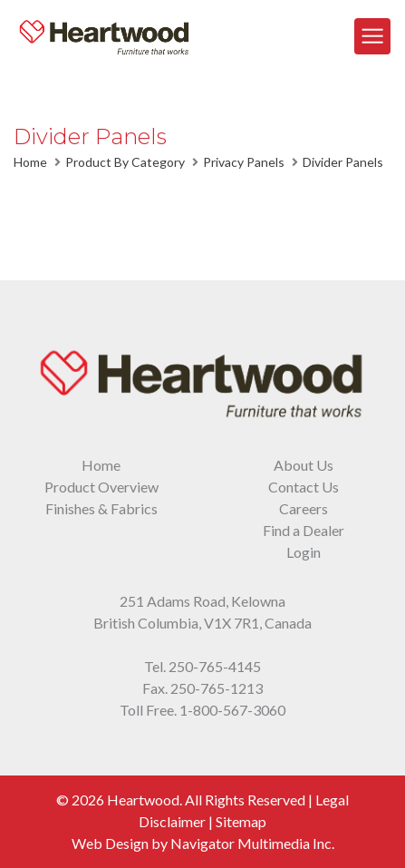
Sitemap (241, 821)
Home (30, 162)
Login (304, 552)
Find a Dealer (304, 530)
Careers (304, 508)
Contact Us (304, 487)
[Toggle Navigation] (372, 36)
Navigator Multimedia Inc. (252, 843)
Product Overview (101, 487)
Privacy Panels (244, 162)
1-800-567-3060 (232, 710)
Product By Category (125, 162)
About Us (304, 465)
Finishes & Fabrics (101, 508)
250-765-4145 (215, 666)
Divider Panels (343, 162)
